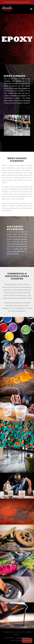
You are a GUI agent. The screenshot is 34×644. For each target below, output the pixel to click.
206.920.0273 (26, 2)
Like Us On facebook (18, 640)
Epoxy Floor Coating (20, 88)
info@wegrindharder (23, 638)
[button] (31, 9)
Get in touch (27, 640)
